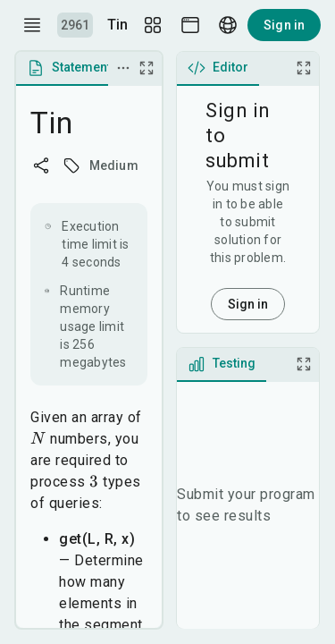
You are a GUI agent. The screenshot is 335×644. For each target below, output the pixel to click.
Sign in (284, 25)
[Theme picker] (190, 25)
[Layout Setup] (153, 25)
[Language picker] (228, 25)
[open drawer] (32, 25)
